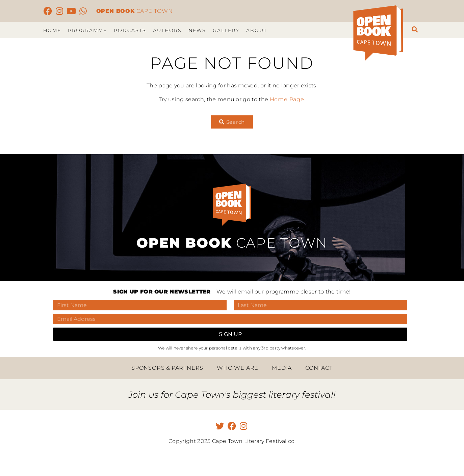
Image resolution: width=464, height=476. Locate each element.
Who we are (238, 368)
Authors (167, 30)
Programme (87, 30)
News (197, 30)
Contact (319, 368)
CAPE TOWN (135, 11)
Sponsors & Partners (167, 368)
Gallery (226, 30)
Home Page (287, 99)
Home (52, 30)
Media (282, 368)
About (257, 30)
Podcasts (130, 30)
